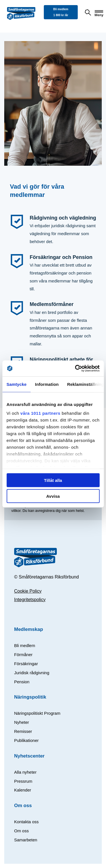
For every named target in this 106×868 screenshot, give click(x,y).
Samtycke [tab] (17, 384)
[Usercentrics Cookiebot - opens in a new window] (75, 369)
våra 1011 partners (40, 413)
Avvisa (53, 496)
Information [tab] (47, 384)
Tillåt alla (53, 480)
